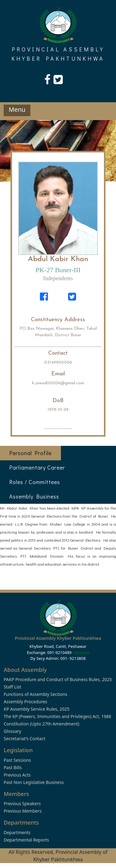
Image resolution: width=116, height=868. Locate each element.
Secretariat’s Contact (24, 739)
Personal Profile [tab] (30, 453)
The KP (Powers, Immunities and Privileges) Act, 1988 (57, 716)
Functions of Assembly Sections (36, 694)
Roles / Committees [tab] (35, 482)
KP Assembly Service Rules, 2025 (37, 709)
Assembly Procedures (26, 702)
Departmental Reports (26, 840)
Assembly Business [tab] (34, 496)
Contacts (81, 652)
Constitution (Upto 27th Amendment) (41, 724)
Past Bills (13, 767)
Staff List (13, 687)
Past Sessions (17, 760)
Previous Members (23, 811)
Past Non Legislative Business (34, 782)
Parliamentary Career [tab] (37, 467)
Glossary (12, 731)
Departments (17, 832)
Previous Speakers (22, 803)
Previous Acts (17, 775)
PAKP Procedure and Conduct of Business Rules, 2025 (58, 679)
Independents (58, 278)
